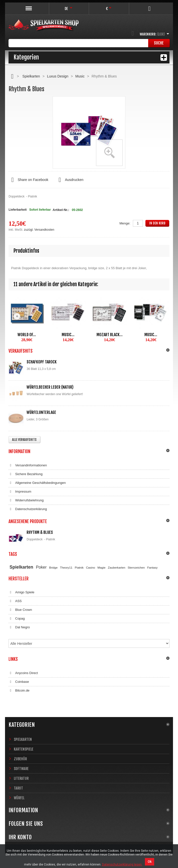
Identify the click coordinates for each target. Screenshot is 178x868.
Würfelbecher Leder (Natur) (50, 387)
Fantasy (152, 567)
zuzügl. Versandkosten (39, 230)
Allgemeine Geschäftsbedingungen (37, 483)
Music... (68, 335)
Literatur (21, 778)
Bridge (53, 567)
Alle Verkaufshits (24, 440)
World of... (27, 335)
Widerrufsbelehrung (26, 500)
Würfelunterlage (41, 412)
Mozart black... (110, 335)
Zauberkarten (117, 567)
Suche (159, 43)
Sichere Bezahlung (25, 474)
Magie (102, 567)
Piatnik (79, 567)
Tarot (18, 788)
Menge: (125, 223)
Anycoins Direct (23, 673)
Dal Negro (19, 627)
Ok (150, 862)
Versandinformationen (28, 465)
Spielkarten (31, 76)
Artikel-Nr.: (61, 210)
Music (80, 76)
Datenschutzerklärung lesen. (122, 865)
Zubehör (20, 759)
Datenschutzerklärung (28, 509)
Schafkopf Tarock (42, 362)
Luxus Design (58, 76)
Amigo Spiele (21, 592)
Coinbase (19, 682)
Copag (17, 619)
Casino (91, 567)
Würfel (19, 798)
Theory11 (66, 567)
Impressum (20, 492)
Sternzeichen (136, 567)
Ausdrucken (70, 180)
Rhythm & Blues (40, 532)
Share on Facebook (28, 180)
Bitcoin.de (19, 691)
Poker (41, 567)
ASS (15, 601)
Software (21, 769)
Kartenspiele (24, 749)
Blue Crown (20, 610)
